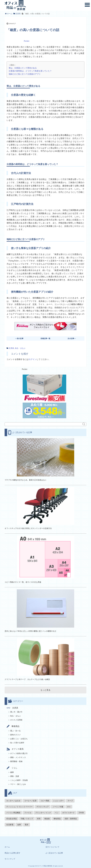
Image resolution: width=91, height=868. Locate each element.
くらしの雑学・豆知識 (19, 780)
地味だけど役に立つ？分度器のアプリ (25, 74)
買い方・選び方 (16, 712)
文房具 (11, 348)
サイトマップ (10, 859)
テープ (70, 801)
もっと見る (45, 690)
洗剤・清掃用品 (71, 819)
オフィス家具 (15, 749)
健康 (12, 772)
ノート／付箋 (58, 807)
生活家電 (10, 825)
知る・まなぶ (20, 348)
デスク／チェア (43, 807)
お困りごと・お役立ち (19, 739)
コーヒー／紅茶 (30, 801)
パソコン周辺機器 (13, 813)
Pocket (27, 41)
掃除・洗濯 (15, 776)
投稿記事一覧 (45, 338)
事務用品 (13, 726)
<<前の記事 (19, 338)
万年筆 (81, 813)
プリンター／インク (43, 813)
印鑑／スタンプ (27, 819)
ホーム (7, 847)
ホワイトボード (68, 813)
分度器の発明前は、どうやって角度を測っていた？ (30, 71)
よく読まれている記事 (54, 853)
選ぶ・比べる (15, 731)
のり (69, 807)
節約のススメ (15, 735)
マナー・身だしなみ (18, 784)
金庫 (19, 825)
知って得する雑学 (17, 743)
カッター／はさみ (13, 801)
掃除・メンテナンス (18, 757)
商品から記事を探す (12, 853)
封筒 (39, 819)
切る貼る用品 (12, 819)
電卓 (27, 825)
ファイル (28, 813)
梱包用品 (57, 819)
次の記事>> (72, 338)
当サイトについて (52, 847)
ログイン (32, 359)
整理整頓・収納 (16, 761)
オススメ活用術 (16, 720)
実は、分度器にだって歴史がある (23, 68)
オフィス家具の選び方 (19, 753)
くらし (12, 768)
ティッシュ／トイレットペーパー (19, 807)
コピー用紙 (45, 801)
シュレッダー (58, 801)
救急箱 (47, 819)
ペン (57, 813)
